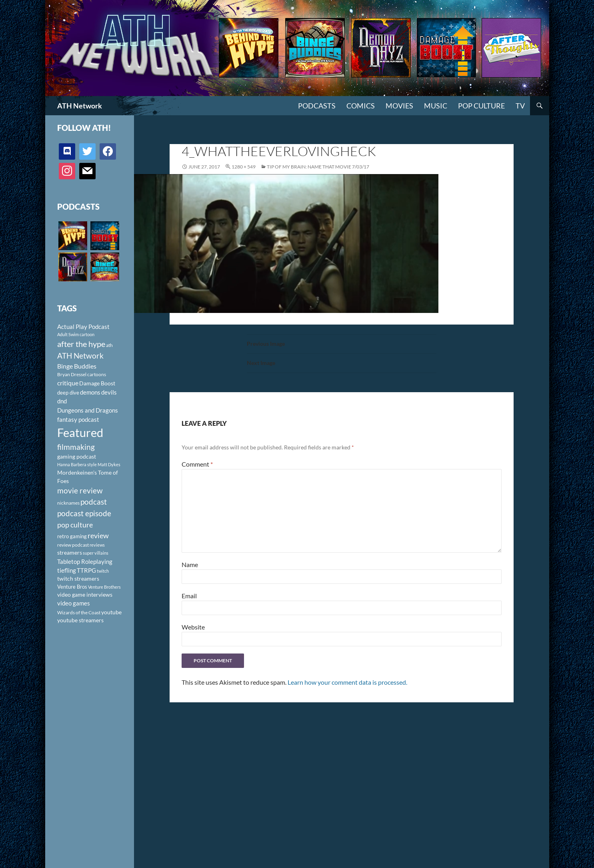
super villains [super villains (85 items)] (96, 553)
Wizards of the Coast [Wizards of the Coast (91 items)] (79, 612)
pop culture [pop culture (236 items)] (75, 525)
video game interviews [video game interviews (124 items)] (85, 594)
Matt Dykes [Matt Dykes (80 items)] (109, 464)
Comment (197, 464)
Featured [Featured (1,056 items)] (80, 432)
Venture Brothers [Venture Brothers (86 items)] (104, 587)
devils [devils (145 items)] (109, 392)
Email (189, 596)
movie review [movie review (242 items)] (80, 491)
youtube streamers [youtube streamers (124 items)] (80, 620)
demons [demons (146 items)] (90, 392)
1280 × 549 (244, 167)
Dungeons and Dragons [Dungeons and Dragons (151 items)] (88, 410)
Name (190, 564)
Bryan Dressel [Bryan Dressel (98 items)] (72, 374)
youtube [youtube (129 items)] (111, 612)
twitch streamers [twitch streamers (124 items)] (78, 578)
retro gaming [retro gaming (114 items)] (72, 536)
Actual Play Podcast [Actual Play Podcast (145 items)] (83, 327)
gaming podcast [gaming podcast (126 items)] (77, 456)
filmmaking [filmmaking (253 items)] (76, 447)
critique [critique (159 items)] (68, 383)
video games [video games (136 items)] (74, 603)
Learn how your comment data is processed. (347, 682)
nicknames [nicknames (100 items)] (68, 503)
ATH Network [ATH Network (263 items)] (80, 356)
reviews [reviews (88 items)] (97, 545)
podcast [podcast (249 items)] (94, 502)
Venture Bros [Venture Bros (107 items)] (72, 587)
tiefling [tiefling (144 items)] (67, 570)
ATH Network (80, 106)
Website (193, 627)
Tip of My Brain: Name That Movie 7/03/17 (318, 167)
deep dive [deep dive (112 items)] (68, 393)
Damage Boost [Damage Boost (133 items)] (97, 383)
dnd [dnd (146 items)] (62, 401)
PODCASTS (317, 106)
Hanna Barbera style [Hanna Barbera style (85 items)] (77, 464)
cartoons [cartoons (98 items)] (97, 374)
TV (520, 106)
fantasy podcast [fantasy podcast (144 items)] (78, 419)
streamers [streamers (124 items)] (70, 552)
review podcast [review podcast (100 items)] (73, 545)
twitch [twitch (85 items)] (103, 571)
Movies (399, 106)
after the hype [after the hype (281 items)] (81, 344)
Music (436, 106)
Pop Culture (481, 106)
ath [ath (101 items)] (109, 345)
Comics (361, 106)
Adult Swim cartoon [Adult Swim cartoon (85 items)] (76, 334)
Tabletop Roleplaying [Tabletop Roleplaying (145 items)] (85, 561)
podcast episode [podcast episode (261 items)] (84, 513)
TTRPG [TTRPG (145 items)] (86, 570)
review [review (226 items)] (98, 535)
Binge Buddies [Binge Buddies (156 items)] (77, 366)
